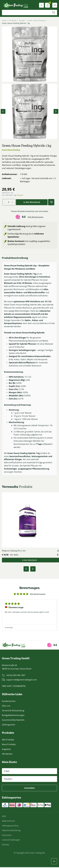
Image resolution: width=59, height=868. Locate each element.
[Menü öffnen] (55, 5)
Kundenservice (9, 702)
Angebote (6, 750)
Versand (20, 195)
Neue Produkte (9, 745)
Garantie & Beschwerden (13, 721)
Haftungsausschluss (10, 827)
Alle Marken (7, 755)
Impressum (7, 836)
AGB (4, 817)
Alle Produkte (8, 741)
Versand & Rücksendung (13, 711)
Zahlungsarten (9, 725)
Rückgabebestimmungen (13, 716)
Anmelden (29, 789)
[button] (51, 202)
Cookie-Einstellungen (11, 841)
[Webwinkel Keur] (29, 215)
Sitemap (5, 845)
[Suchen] (54, 13)
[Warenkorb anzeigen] (47, 5)
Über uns (6, 707)
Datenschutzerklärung (11, 831)
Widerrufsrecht (8, 822)
